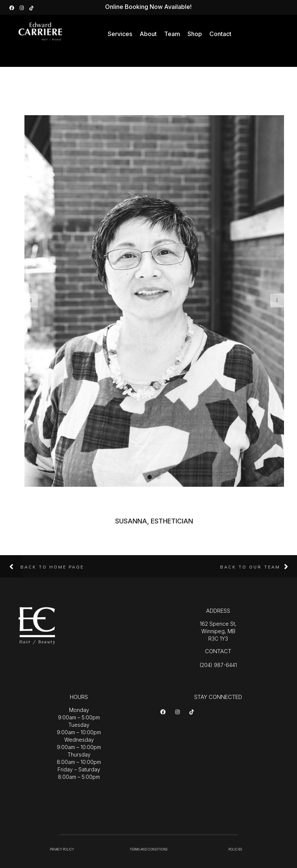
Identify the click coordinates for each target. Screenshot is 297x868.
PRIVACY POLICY (62, 849)
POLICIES (235, 849)
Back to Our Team (250, 567)
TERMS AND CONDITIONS (148, 849)
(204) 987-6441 (218, 665)
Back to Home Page (52, 567)
